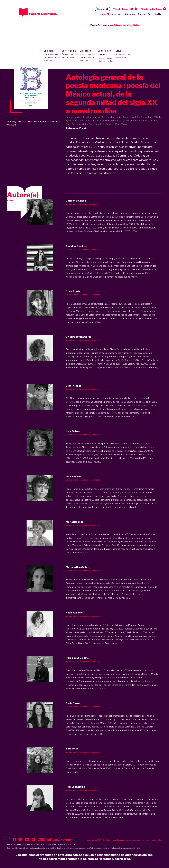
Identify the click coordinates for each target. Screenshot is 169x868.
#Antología (12, 122)
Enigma (56, 845)
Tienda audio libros (151, 9)
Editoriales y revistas (106, 56)
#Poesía (31, 122)
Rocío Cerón (72, 716)
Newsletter (130, 14)
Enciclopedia (70, 54)
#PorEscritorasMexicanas (48, 122)
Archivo (159, 14)
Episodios (52, 56)
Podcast (107, 840)
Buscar (101, 9)
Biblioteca (88, 56)
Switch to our (115, 25)
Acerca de (117, 14)
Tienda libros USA (123, 9)
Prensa (141, 14)
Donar (103, 14)
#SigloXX (11, 125)
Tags (150, 14)
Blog (124, 54)
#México (22, 122)
